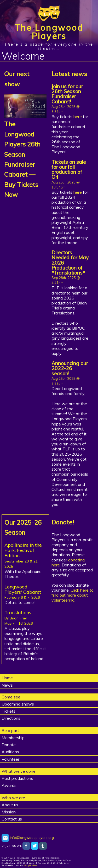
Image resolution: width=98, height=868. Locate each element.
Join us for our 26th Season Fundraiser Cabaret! (67, 94)
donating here (68, 562)
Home (7, 678)
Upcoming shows (18, 704)
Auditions (10, 752)
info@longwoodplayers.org (28, 838)
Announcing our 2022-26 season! (70, 368)
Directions (11, 718)
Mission (9, 812)
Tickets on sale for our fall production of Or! (69, 170)
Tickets (8, 711)
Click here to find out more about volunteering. (73, 595)
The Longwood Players (49, 32)
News (7, 685)
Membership (13, 738)
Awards (9, 785)
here (78, 117)
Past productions (17, 778)
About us (10, 805)
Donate (9, 745)
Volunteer (10, 759)
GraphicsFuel (31, 865)
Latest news (69, 74)
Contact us (12, 819)
